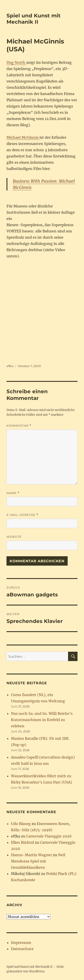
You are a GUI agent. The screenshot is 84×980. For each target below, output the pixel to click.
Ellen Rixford (23, 842)
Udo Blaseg (21, 824)
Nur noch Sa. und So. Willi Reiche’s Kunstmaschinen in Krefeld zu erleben (42, 720)
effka (10, 366)
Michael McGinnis (23, 137)
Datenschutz (22, 949)
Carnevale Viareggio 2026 (49, 836)
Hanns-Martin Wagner (31, 855)
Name (13, 493)
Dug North (16, 62)
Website (14, 537)
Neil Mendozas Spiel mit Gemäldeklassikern (38, 861)
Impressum (21, 943)
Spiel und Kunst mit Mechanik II (33, 19)
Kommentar (19, 426)
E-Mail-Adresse (22, 515)
